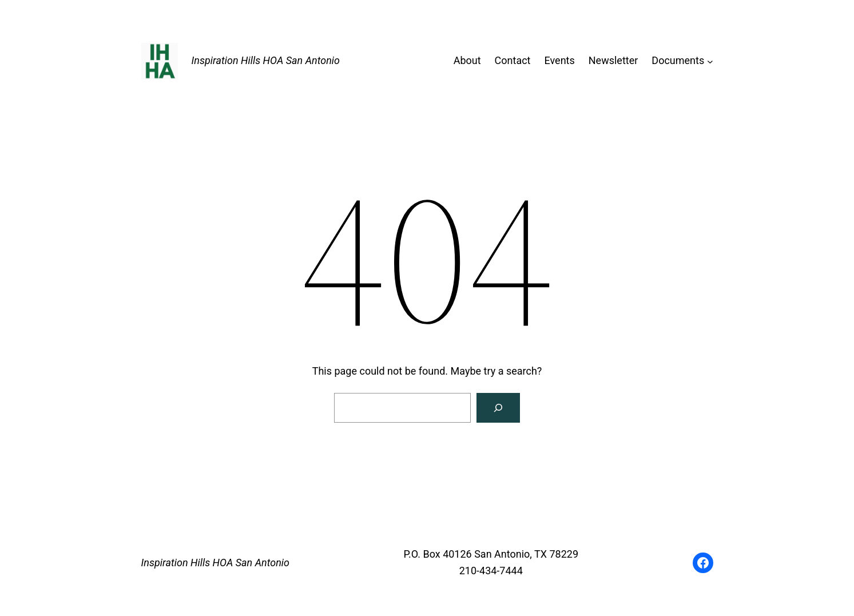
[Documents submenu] (710, 61)
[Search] (498, 408)
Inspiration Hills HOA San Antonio (266, 60)
